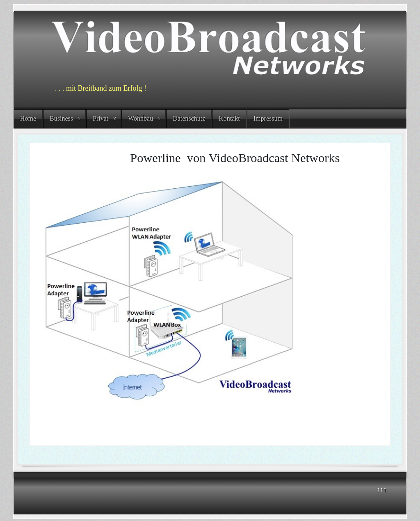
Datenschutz (189, 118)
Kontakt (229, 118)
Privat (100, 118)
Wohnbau (140, 118)
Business (61, 118)
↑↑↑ (381, 489)
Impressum (268, 118)
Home (28, 118)
